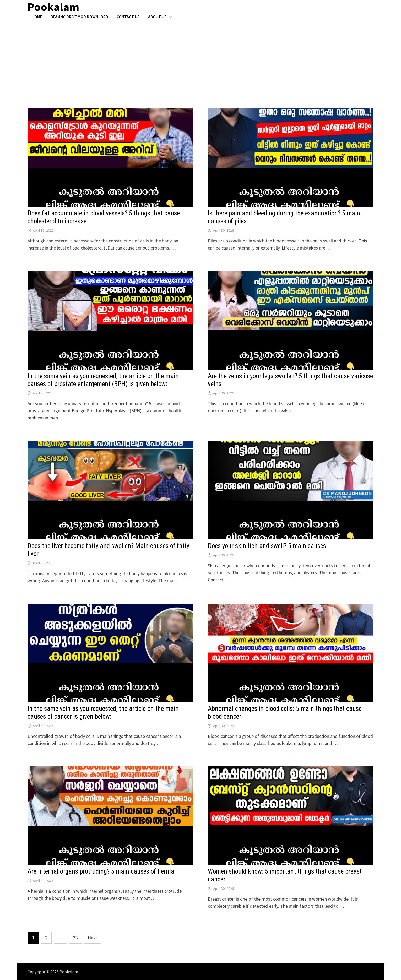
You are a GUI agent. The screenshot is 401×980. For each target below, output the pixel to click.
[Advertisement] (200, 58)
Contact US (128, 17)
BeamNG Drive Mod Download (79, 17)
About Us (157, 17)
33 (75, 938)
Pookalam (69, 972)
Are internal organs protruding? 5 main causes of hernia (101, 871)
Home (37, 17)
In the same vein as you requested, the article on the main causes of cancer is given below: (103, 713)
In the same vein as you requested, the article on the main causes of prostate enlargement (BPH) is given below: (103, 380)
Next (93, 938)
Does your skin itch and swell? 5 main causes (267, 546)
